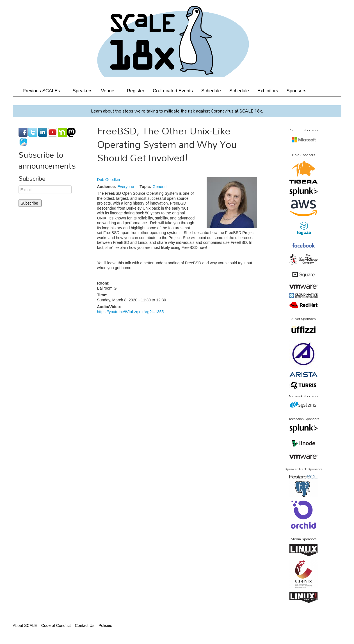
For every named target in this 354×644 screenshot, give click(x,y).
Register (136, 91)
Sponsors (297, 91)
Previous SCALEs (44, 91)
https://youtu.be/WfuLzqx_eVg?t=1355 (131, 312)
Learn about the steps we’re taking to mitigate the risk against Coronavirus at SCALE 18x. (177, 111)
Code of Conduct (56, 625)
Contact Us (85, 625)
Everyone (126, 187)
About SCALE (25, 625)
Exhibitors (268, 91)
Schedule (211, 91)
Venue (109, 91)
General (159, 187)
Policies (105, 625)
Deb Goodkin (109, 180)
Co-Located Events (173, 91)
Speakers (83, 91)
